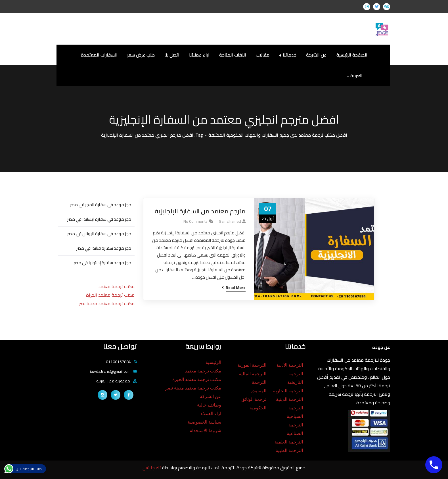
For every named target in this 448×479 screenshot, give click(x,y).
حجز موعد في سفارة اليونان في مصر (99, 234)
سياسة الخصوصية (204, 422)
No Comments (195, 221)
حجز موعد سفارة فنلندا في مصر (104, 248)
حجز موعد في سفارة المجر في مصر (101, 205)
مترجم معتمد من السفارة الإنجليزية (200, 211)
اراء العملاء (211, 414)
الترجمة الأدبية (290, 365)
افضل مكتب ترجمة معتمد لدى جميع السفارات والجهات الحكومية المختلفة (278, 135)
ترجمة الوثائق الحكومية (254, 404)
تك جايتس (152, 468)
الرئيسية (213, 362)
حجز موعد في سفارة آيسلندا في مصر (99, 219)
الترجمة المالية (253, 374)
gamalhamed (230, 221)
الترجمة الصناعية (295, 429)
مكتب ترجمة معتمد (116, 286)
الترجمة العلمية (289, 442)
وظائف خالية (209, 405)
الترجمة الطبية (289, 450)
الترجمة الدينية (289, 399)
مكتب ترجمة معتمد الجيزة (110, 295)
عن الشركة (211, 396)
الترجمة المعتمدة (258, 387)
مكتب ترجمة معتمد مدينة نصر (107, 303)
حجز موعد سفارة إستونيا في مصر (102, 263)
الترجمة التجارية (288, 391)
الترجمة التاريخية (295, 378)
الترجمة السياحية (295, 412)
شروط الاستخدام (205, 431)
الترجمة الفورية (252, 365)
